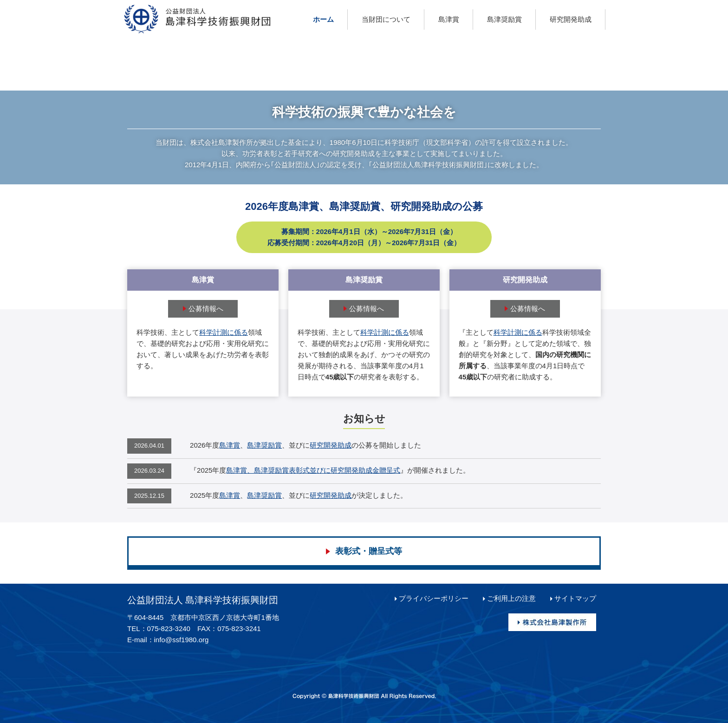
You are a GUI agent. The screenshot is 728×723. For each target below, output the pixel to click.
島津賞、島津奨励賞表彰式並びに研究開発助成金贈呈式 (313, 470)
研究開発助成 (331, 445)
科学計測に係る (224, 332)
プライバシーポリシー (434, 598)
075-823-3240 (169, 629)
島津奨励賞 (264, 445)
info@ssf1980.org (182, 640)
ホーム (323, 19)
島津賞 (230, 445)
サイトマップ (575, 598)
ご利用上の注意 (511, 598)
